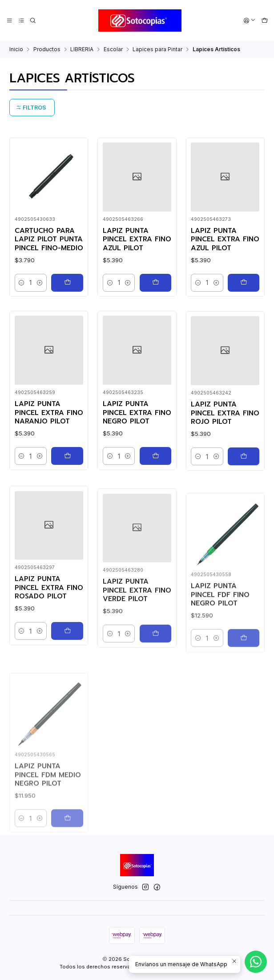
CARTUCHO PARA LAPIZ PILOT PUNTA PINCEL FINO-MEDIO (49, 240)
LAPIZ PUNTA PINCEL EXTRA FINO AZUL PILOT (137, 240)
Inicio (16, 49)
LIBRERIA (82, 49)
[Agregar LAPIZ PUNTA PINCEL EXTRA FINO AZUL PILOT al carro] (155, 283)
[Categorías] (21, 21)
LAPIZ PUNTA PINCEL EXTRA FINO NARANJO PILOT (49, 451)
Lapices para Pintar (157, 49)
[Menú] (10, 21)
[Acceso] (250, 21)
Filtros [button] (31, 108)
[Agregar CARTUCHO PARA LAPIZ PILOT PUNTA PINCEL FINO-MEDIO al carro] (67, 283)
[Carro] (264, 21)
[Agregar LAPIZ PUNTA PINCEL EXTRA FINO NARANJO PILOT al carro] (67, 494)
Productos (47, 49)
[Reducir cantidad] (22, 283)
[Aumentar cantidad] (40, 283)
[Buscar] (33, 21)
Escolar (113, 49)
